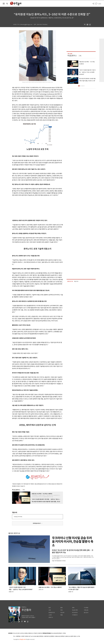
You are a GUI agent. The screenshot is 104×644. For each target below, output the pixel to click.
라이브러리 (75, 613)
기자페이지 (75, 615)
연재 (73, 608)
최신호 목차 (75, 610)
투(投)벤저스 (16, 490)
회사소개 (15, 633)
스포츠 (50, 615)
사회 (50, 610)
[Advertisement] (34, 208)
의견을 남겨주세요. (18, 517)
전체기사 (51, 617)
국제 (61, 610)
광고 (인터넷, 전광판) (23, 633)
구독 (24, 490)
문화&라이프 (52, 613)
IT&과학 (62, 613)
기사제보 (86, 608)
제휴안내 (30, 633)
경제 (61, 608)
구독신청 (86, 610)
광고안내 (86, 613)
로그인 (100, 4)
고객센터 (35, 633)
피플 (61, 615)
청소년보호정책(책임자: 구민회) (59, 633)
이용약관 (40, 633)
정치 (50, 608)
